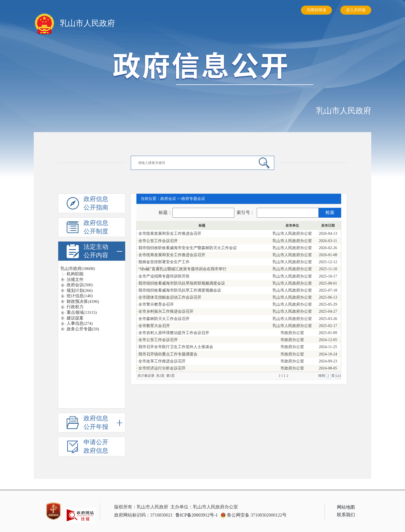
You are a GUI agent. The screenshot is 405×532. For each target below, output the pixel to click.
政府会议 (168, 199)
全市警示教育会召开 (156, 304)
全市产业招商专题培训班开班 (164, 276)
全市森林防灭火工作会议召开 (164, 319)
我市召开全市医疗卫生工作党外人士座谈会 (176, 347)
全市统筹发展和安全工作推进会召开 (170, 234)
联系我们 (346, 515)
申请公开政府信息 (96, 447)
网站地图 (346, 507)
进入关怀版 (356, 10)
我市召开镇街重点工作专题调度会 (168, 354)
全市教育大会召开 (154, 326)
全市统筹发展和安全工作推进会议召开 (172, 255)
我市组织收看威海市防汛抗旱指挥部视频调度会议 (182, 283)
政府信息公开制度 (96, 227)
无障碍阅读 (316, 10)
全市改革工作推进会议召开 (162, 361)
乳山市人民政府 (344, 111)
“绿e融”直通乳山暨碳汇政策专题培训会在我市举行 (182, 269)
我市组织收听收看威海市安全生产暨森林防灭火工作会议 (188, 248)
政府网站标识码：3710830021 (143, 515)
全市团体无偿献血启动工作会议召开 (170, 297)
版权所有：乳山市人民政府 (141, 507)
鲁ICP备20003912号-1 (197, 515)
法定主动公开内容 (103, 251)
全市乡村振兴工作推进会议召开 (166, 311)
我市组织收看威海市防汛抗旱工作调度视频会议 (180, 290)
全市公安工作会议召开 (158, 241)
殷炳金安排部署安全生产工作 (164, 262)
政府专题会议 (193, 199)
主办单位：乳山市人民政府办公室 (204, 507)
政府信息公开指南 (96, 204)
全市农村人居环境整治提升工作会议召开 (174, 333)
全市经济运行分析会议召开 (162, 368)
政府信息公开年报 (103, 423)
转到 (322, 376)
